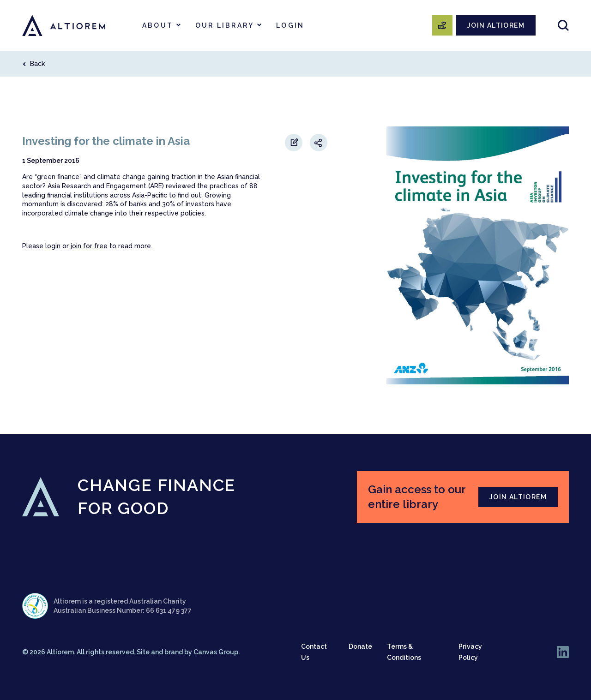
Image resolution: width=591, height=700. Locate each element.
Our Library (225, 25)
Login (290, 25)
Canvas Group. (217, 652)
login (53, 246)
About (158, 25)
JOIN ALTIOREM (496, 25)
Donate (360, 646)
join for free (89, 246)
